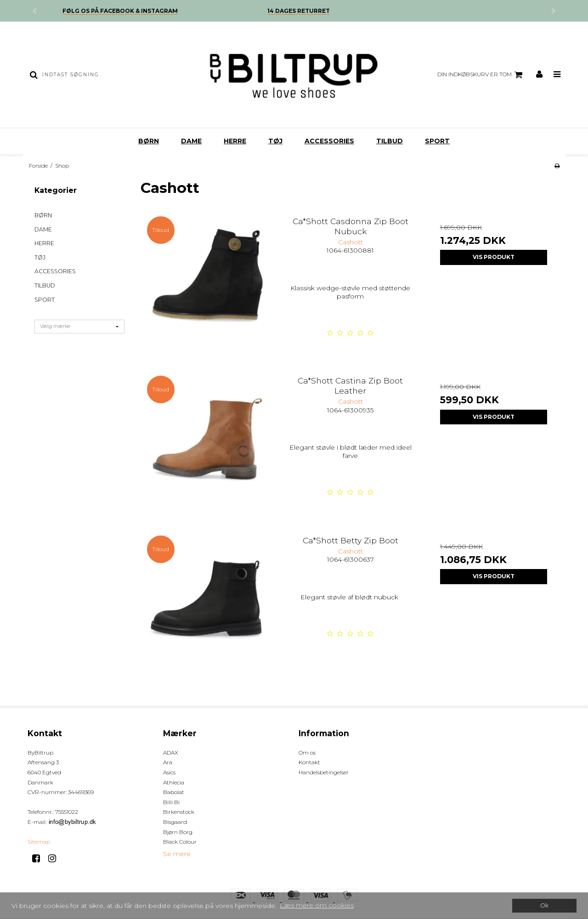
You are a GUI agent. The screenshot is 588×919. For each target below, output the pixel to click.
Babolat (174, 792)
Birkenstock (179, 812)
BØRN (149, 141)
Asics (169, 772)
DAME (191, 141)
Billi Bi (171, 802)
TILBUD (390, 141)
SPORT (437, 141)
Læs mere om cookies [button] (317, 905)
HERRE (235, 141)
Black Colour (180, 842)
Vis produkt (494, 257)
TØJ (275, 141)
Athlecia (174, 782)
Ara (168, 762)
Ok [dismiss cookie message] (544, 905)
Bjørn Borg (178, 832)
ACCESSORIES (329, 141)
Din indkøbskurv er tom (481, 75)
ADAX (171, 753)
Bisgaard (175, 822)
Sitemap (39, 842)
